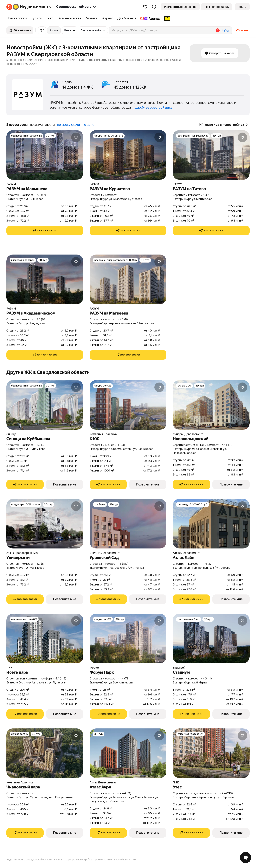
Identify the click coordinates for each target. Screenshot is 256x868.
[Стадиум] (211, 638)
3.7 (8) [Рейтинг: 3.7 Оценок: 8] (41, 564)
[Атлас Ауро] (128, 753)
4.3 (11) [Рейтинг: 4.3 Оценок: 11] (207, 678)
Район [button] (226, 31)
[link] (242, 7)
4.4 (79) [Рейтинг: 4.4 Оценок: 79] (125, 678)
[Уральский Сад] (128, 524)
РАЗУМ (11, 184)
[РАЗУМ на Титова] (211, 155)
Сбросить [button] (242, 30)
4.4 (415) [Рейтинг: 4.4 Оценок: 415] (61, 678)
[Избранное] (145, 7)
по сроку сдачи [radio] (69, 125)
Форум (94, 668)
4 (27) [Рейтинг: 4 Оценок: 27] (209, 564)
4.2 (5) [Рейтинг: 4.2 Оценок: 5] (124, 319)
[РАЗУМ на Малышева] (45, 155)
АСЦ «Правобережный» (22, 553)
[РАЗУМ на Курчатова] (128, 155)
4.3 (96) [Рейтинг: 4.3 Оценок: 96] (42, 319)
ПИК (9, 668)
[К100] (128, 405)
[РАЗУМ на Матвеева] (128, 279)
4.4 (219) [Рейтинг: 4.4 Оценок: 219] (227, 793)
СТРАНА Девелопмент (105, 553)
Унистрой (179, 668)
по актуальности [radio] (42, 125)
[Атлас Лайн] (211, 524)
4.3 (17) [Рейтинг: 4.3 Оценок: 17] (41, 195)
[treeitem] (18, 18)
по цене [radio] (88, 125)
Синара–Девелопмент (188, 434)
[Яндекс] (9, 7)
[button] (154, 7)
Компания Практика (103, 434)
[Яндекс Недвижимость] (32, 7)
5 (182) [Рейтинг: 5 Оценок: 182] (124, 564)
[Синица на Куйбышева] (45, 405)
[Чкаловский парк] (45, 753)
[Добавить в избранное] (76, 137)
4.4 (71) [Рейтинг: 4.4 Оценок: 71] (127, 793)
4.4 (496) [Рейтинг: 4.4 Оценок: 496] (228, 445)
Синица (11, 434)
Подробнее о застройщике (152, 107)
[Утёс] (211, 753)
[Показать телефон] (45, 231)
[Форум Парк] (128, 638)
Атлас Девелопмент (186, 553)
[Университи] (45, 524)
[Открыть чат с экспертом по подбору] (246, 858)
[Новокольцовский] (211, 405)
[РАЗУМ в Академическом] (45, 279)
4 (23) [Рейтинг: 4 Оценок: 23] (121, 445)
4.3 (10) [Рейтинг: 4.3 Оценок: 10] (208, 195)
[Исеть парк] (45, 638)
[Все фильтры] (42, 30)
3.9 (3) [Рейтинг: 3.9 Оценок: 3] (41, 445)
